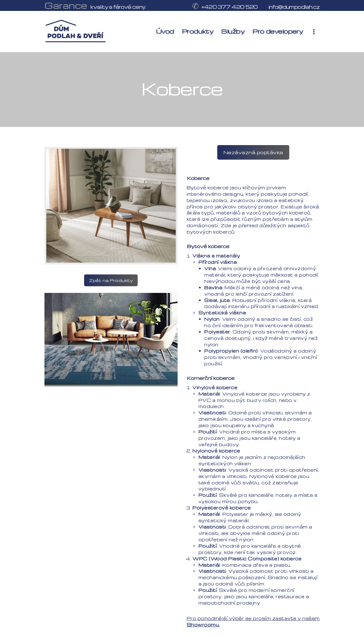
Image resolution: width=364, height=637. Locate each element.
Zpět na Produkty (111, 280)
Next (169, 376)
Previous (158, 376)
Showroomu (203, 625)
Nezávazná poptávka (253, 152)
